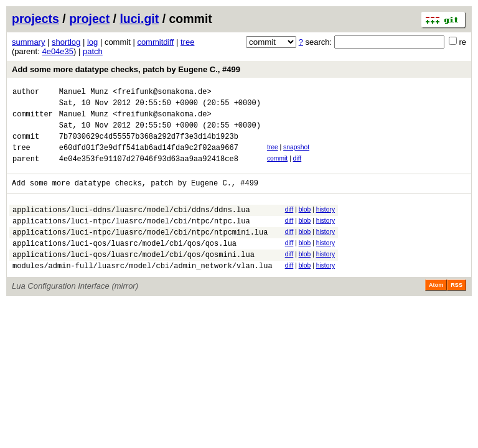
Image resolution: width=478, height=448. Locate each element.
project (89, 19)
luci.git (139, 19)
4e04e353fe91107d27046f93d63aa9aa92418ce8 (149, 171)
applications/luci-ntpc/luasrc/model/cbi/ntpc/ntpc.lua (131, 239)
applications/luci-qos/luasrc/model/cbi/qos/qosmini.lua (134, 278)
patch (93, 51)
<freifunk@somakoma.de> (162, 93)
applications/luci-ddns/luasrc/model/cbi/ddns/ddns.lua (131, 226)
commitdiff (155, 42)
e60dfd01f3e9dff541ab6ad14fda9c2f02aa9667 (149, 158)
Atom (436, 311)
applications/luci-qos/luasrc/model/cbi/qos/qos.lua (124, 265)
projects (35, 19)
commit (277, 170)
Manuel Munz (84, 93)
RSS (457, 311)
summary (28, 42)
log (92, 42)
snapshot (296, 156)
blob (305, 224)
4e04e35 (58, 51)
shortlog (66, 42)
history (326, 224)
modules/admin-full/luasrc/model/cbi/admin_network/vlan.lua (143, 292)
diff (298, 170)
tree (187, 42)
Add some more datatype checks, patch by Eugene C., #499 (126, 69)
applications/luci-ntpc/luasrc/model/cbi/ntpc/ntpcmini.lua (140, 252)
